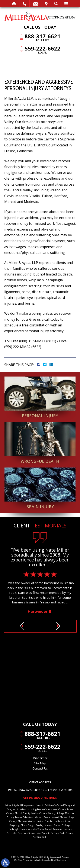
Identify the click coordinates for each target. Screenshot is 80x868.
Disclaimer (40, 758)
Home (14, 4)
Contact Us (40, 768)
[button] (22, 626)
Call (24, 4)
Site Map (40, 763)
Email (36, 4)
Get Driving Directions (40, 798)
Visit (46, 4)
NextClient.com (58, 860)
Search (56, 4)
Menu (66, 4)
